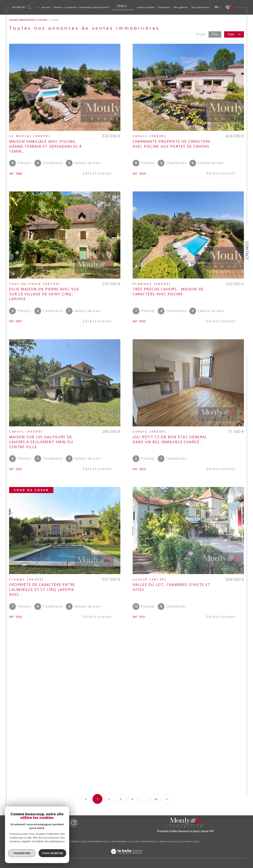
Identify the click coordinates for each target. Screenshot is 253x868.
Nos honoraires (119, 842)
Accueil (46, 7)
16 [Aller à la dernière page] (156, 799)
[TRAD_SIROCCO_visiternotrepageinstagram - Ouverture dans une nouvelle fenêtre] (74, 823)
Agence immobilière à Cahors (28, 20)
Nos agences (181, 7)
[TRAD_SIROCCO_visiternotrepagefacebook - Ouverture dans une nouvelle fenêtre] (62, 823)
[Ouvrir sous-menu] (62, 7)
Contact (247, 251)
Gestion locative (146, 7)
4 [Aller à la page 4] (132, 799)
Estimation (164, 7)
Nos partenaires (201, 7)
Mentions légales (149, 842)
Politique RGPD (184, 842)
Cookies (196, 842)
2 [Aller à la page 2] (109, 799)
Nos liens (171, 842)
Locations (70, 7)
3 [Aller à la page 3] (121, 799)
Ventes (57, 7)
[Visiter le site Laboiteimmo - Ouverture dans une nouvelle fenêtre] (126, 856)
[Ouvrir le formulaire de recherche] (22, 7)
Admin (162, 842)
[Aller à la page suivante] (167, 799)
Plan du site (134, 842)
